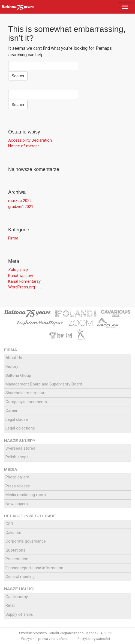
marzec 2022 (20, 201)
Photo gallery (17, 477)
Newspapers (17, 504)
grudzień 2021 (21, 207)
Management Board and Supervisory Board (44, 384)
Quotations (15, 550)
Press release (18, 486)
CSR (9, 524)
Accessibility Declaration (30, 140)
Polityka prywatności (94, 639)
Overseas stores (20, 448)
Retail (10, 605)
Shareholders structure (26, 393)
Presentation (17, 559)
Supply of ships (19, 614)
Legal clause (17, 419)
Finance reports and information (34, 568)
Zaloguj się (18, 270)
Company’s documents (26, 402)
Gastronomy (17, 597)
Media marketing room (26, 495)
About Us (14, 358)
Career (11, 410)
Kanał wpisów (21, 276)
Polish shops (17, 457)
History (12, 366)
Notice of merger (24, 146)
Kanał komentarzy (24, 281)
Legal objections (20, 428)
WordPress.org (22, 287)
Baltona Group (18, 375)
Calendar (13, 533)
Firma (13, 238)
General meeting (20, 577)
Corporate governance (26, 541)
